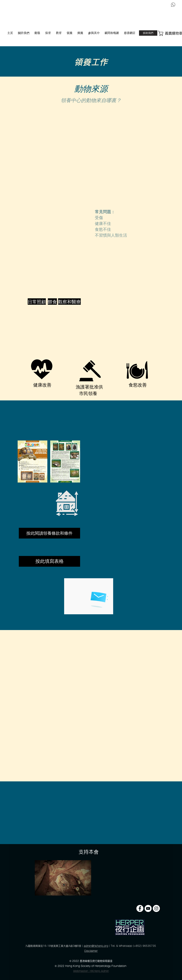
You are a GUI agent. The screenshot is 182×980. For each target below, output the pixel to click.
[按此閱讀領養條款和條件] (49, 533)
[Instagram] (156, 908)
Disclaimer (91, 951)
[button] (170, 33)
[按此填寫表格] (49, 561)
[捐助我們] (148, 33)
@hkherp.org (100, 946)
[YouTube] (148, 908)
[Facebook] (140, 908)
